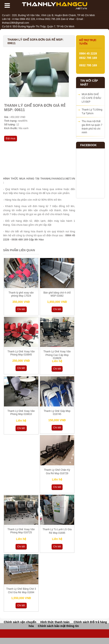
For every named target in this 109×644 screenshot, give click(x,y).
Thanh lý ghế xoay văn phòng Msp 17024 (21, 294)
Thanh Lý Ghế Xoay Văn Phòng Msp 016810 (21, 413)
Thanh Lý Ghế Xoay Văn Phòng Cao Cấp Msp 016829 (57, 355)
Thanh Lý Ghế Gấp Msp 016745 (57, 413)
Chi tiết (21, 309)
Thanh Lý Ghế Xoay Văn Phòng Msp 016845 (21, 353)
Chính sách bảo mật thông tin (58, 626)
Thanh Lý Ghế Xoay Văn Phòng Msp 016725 (21, 531)
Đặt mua (11, 138)
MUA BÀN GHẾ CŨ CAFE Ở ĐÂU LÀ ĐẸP (91, 98)
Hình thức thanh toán (55, 622)
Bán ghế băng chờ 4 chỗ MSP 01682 (57, 294)
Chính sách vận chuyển (20, 622)
